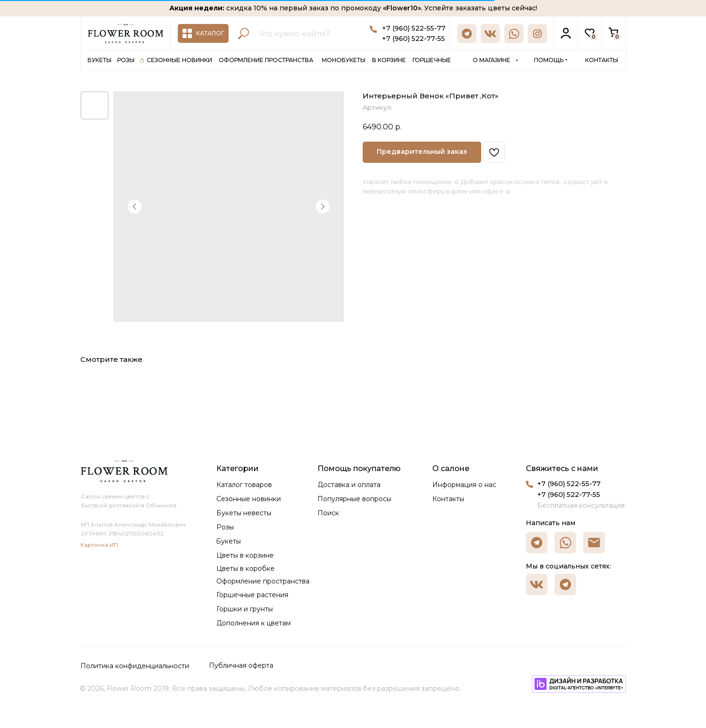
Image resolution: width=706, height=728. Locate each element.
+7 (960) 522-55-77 (414, 28)
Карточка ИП (99, 545)
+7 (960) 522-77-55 (413, 39)
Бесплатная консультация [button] (581, 505)
